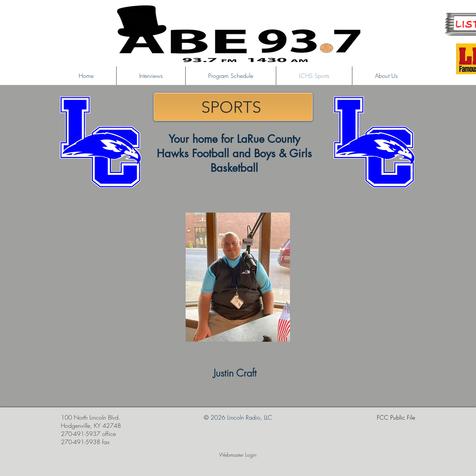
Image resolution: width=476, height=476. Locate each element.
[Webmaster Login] (238, 455)
